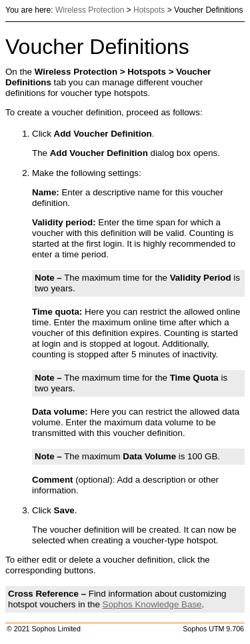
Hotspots (149, 10)
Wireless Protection (90, 10)
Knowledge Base (152, 604)
